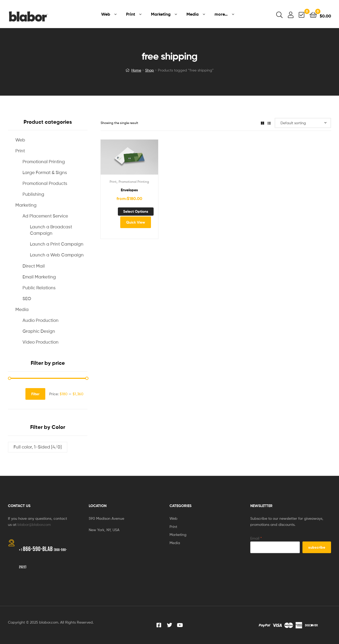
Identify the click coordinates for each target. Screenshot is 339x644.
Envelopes (129, 190)
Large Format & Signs (45, 172)
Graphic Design (39, 331)
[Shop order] (303, 123)
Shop (150, 70)
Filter (35, 394)
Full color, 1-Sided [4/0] (38, 447)
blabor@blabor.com (34, 524)
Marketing (26, 205)
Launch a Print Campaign (57, 244)
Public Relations (39, 288)
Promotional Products (45, 183)
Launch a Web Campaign (57, 255)
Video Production (41, 342)
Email (256, 538)
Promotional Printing (134, 182)
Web (20, 140)
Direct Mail (34, 266)
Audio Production (41, 320)
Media (22, 309)
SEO (27, 299)
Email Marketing (39, 277)
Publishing (33, 194)
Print (113, 182)
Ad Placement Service (45, 216)
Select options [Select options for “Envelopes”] (136, 211)
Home (136, 70)
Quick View (136, 222)
